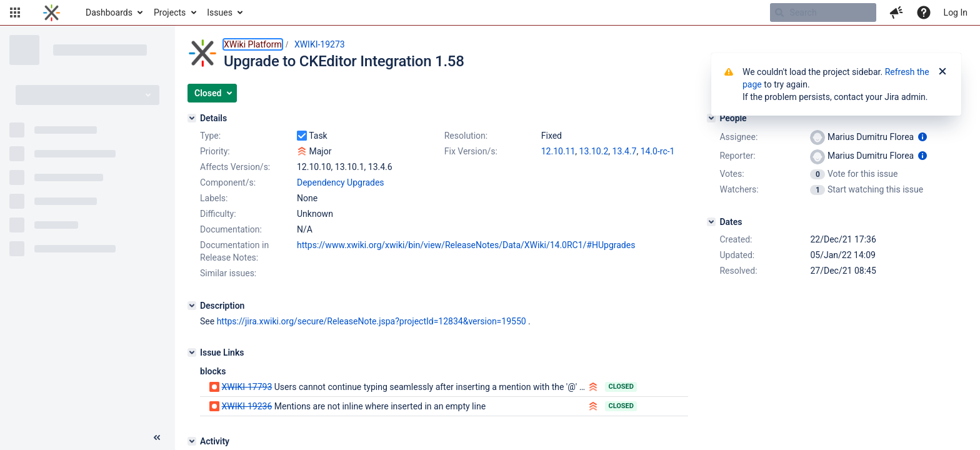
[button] (15, 12)
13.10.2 (594, 151)
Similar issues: (228, 273)
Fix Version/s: (471, 151)
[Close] (942, 72)
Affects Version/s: (235, 167)
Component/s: (228, 182)
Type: (210, 136)
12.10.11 (558, 151)
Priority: (215, 151)
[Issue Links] (192, 352)
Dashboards (109, 12)
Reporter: (737, 156)
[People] (711, 118)
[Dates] (711, 222)
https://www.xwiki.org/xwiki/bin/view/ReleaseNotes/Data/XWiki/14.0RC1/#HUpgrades (466, 245)
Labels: (214, 198)
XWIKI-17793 (247, 387)
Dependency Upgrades (341, 182)
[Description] (192, 306)
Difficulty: (218, 214)
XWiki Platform (253, 44)
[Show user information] (922, 137)
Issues (220, 12)
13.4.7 (625, 151)
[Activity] (192, 441)
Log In (956, 12)
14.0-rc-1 (658, 151)
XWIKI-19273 (320, 44)
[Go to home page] (52, 12)
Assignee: (738, 137)
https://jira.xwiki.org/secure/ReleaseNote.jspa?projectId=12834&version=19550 (372, 321)
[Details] (192, 118)
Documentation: (231, 229)
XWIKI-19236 (247, 406)
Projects (170, 12)
